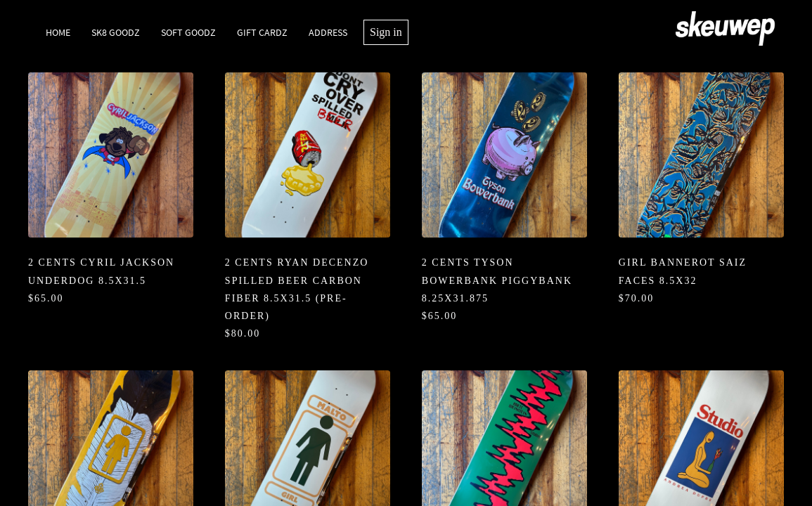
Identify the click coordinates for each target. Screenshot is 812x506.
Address (328, 32)
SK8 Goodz (116, 32)
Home (58, 32)
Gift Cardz (262, 32)
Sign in (386, 32)
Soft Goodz (188, 32)
